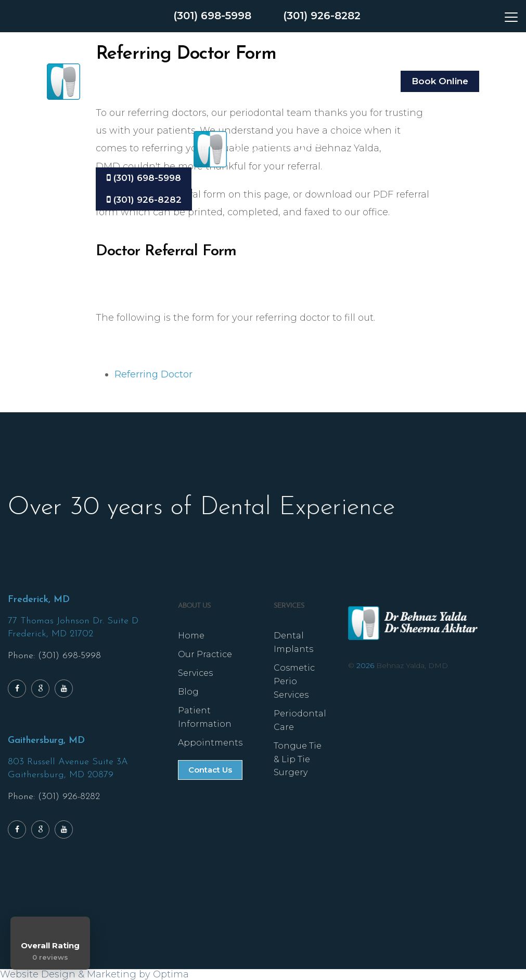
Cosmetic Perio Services (294, 682)
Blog (188, 692)
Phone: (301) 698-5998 (54, 656)
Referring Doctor (153, 374)
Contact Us (210, 770)
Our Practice (205, 655)
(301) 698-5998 (212, 16)
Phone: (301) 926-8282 (54, 797)
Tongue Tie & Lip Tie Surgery (298, 760)
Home (191, 636)
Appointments (210, 743)
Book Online (440, 81)
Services (195, 674)
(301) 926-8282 (322, 16)
